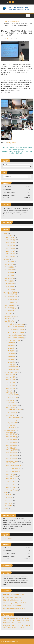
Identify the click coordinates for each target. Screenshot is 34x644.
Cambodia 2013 (13, 427)
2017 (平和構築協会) (10, 305)
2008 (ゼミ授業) (11, 374)
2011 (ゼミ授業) (15, 22)
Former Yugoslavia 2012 (15, 417)
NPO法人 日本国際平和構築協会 (12, 597)
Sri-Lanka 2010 (12, 402)
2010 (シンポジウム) (12, 482)
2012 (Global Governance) (14, 471)
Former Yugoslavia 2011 (15, 410)
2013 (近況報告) (9, 261)
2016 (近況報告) (9, 270)
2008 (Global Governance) (14, 463)
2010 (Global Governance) (14, 466)
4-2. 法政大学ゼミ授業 (11, 372)
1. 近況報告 (6, 259)
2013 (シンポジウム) (12, 490)
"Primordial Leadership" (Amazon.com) (14, 608)
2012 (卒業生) (12, 351)
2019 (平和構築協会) (10, 311)
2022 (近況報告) (9, 287)
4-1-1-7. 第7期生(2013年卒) (16, 338)
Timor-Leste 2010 (13, 405)
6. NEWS (5, 493)
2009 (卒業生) (12, 343)
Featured (5, 509)
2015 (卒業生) (12, 359)
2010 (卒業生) (12, 345)
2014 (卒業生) (12, 356)
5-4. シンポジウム (10, 474)
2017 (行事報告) (11, 237)
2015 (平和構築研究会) (11, 300)
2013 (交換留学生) (13, 370)
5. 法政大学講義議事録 (9, 430)
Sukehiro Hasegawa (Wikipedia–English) (14, 603)
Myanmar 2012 (12, 423)
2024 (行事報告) (11, 257)
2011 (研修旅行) (11, 408)
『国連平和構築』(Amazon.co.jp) (12, 606)
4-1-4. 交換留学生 (11, 365)
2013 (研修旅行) (11, 426)
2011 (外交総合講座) (12, 455)
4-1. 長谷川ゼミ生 (10, 323)
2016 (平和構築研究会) (11, 302)
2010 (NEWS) (8, 500)
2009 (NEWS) (8, 497)
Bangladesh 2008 (13, 395)
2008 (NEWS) (8, 495)
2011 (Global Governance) (14, 469)
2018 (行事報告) (11, 240)
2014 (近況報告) (9, 264)
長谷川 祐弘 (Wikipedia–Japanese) (13, 600)
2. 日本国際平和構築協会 (10, 292)
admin (8, 39)
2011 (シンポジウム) (12, 484)
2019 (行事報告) (11, 243)
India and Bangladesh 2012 (16, 420)
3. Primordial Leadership (10, 316)
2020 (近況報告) (9, 281)
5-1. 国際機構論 (9, 432)
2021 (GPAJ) (8, 314)
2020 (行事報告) (11, 246)
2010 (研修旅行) (11, 400)
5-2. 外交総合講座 (10, 448)
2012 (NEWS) (8, 506)
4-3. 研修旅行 (8, 391)
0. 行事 (5, 233)
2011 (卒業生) (12, 348)
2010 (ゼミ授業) (11, 380)
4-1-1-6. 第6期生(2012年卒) (16, 335)
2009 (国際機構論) (12, 437)
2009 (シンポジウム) (12, 479)
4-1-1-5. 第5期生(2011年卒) (16, 332)
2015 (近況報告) (9, 267)
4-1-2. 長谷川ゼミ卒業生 (13, 341)
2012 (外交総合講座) (12, 458)
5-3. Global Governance (11, 461)
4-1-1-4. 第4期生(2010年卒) (16, 329)
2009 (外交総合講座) (12, 453)
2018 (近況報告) (9, 275)
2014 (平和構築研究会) (11, 297)
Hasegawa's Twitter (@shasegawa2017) (14, 594)
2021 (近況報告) (9, 284)
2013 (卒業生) (12, 354)
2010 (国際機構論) (12, 440)
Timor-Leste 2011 (13, 413)
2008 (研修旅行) (11, 393)
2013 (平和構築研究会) (11, 294)
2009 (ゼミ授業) (11, 377)
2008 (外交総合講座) (12, 450)
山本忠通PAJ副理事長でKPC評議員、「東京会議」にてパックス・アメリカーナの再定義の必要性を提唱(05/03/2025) (16, 620)
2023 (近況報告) (9, 289)
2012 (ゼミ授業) (11, 385)
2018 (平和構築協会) (10, 308)
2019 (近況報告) (9, 278)
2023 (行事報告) (11, 254)
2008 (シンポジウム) (12, 476)
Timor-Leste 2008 (13, 398)
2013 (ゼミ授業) (11, 388)
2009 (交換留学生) (13, 367)
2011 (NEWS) (8, 503)
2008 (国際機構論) (12, 434)
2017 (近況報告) (9, 273)
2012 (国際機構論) (12, 445)
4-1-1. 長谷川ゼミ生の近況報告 (15, 325)
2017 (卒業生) (12, 362)
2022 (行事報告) (11, 251)
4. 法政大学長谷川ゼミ (9, 321)
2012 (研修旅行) (11, 415)
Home (5, 22)
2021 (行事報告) (11, 248)
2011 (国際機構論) (12, 442)
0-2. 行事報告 (8, 235)
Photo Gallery (8, 318)
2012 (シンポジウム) (12, 487)
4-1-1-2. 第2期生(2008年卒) (16, 327)
